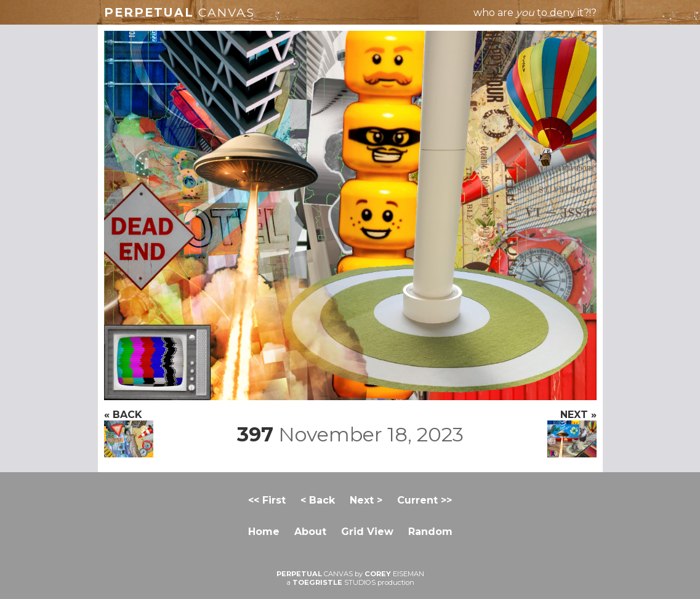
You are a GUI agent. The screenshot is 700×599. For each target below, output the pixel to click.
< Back (318, 500)
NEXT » (572, 433)
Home (264, 532)
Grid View (367, 532)
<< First (267, 500)
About (310, 532)
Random (430, 532)
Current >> (424, 500)
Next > (366, 500)
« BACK (129, 433)
